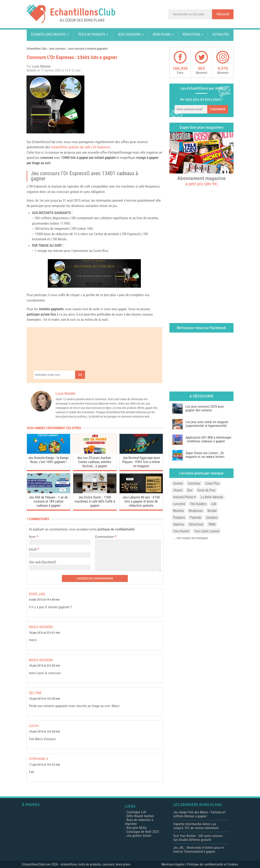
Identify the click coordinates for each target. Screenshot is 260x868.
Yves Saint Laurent (207, 531)
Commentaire (105, 537)
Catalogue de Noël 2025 (143, 832)
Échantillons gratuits (48, 34)
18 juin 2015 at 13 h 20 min (44, 699)
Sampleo (212, 518)
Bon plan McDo (137, 828)
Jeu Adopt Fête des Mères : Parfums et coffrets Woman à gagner (199, 814)
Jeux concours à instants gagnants (88, 49)
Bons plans (162, 34)
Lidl (214, 504)
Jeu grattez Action (139, 836)
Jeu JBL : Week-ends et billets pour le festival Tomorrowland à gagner (198, 850)
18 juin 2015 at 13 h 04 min (44, 732)
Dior (190, 490)
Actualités (221, 34)
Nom (32, 537)
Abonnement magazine (201, 181)
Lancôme (179, 504)
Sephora (179, 524)
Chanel (178, 490)
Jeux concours (129, 34)
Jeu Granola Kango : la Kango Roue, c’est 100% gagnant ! (48, 460)
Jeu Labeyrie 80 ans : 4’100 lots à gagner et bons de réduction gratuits (141, 501)
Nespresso (152, 186)
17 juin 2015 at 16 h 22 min (44, 765)
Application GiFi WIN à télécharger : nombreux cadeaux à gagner (208, 439)
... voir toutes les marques (191, 538)
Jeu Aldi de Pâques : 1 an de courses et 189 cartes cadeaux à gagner (48, 501)
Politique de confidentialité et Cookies (213, 864)
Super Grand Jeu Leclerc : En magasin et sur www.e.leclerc (205, 455)
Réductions (191, 34)
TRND (212, 524)
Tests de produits (92, 34)
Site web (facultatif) (43, 562)
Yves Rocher (181, 531)
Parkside (195, 518)
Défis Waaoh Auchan (140, 816)
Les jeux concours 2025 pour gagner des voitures (205, 408)
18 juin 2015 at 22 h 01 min (44, 633)
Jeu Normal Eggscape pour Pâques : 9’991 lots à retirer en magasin (141, 462)
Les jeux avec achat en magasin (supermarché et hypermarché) (207, 424)
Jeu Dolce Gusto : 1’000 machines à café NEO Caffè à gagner (95, 501)
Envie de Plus (206, 490)
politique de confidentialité (116, 529)
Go (80, 375)
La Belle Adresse (212, 497)
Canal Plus (212, 483)
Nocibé (212, 511)
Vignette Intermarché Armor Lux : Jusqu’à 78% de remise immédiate (196, 826)
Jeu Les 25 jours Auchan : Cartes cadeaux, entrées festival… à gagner (95, 462)
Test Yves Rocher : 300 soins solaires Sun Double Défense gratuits (198, 838)
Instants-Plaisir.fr (185, 497)
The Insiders (198, 504)
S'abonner (218, 109)
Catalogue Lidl (136, 812)
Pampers (179, 518)
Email (33, 549)
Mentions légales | (174, 864)
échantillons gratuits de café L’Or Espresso (80, 147)
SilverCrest (196, 524)
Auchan (178, 483)
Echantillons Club (37, 49)
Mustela (179, 511)
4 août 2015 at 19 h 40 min (44, 600)
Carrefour (194, 483)
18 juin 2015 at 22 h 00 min (44, 666)
